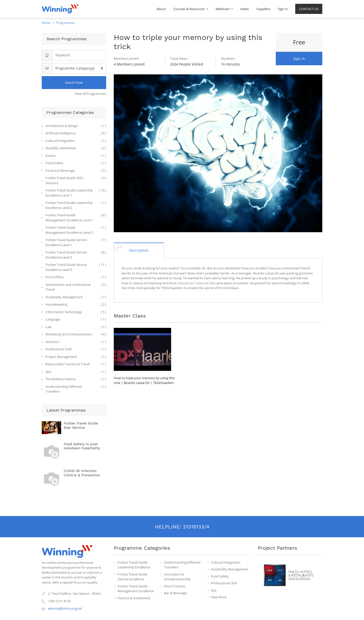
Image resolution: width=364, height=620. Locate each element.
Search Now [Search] (74, 82)
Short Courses (175, 586)
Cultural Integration (226, 562)
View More (219, 597)
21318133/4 (196, 527)
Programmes (66, 23)
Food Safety (220, 576)
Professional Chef (224, 583)
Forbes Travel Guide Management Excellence (136, 589)
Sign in (299, 59)
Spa (214, 590)
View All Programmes (90, 94)
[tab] (139, 250)
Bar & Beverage (175, 593)
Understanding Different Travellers (182, 565)
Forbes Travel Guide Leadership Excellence (134, 565)
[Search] (79, 55)
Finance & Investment (134, 598)
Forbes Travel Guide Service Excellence (132, 577)
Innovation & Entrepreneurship (177, 577)
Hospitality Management (230, 569)
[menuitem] (161, 9)
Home (46, 23)
